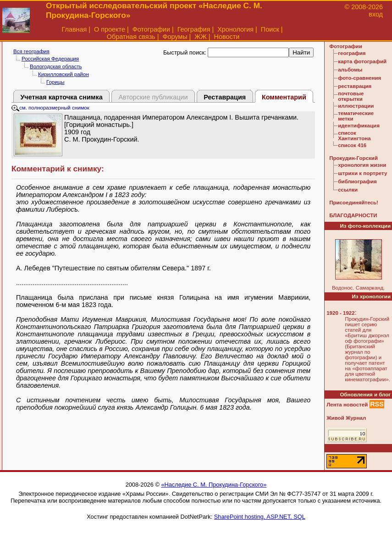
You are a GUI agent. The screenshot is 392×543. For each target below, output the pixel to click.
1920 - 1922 (340, 313)
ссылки (348, 190)
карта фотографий (362, 61)
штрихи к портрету (362, 173)
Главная (75, 29)
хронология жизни (362, 165)
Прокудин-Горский (353, 158)
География (194, 29)
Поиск (270, 29)
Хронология (235, 29)
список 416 (352, 145)
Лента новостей (347, 405)
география (352, 53)
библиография (357, 181)
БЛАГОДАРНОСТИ (353, 215)
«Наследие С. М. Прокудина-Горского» (214, 485)
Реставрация (225, 97)
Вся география (31, 51)
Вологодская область (56, 66)
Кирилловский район (63, 74)
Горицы (55, 82)
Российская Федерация (50, 59)
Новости (227, 37)
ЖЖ (201, 37)
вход (376, 14)
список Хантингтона (354, 136)
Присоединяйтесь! (354, 203)
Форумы (175, 37)
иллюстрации (356, 106)
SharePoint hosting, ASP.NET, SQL (260, 517)
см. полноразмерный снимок (50, 108)
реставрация (355, 86)
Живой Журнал (346, 418)
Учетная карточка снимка (61, 97)
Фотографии (151, 29)
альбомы (350, 70)
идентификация (359, 126)
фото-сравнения (359, 78)
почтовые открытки (351, 96)
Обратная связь (131, 37)
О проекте (110, 29)
